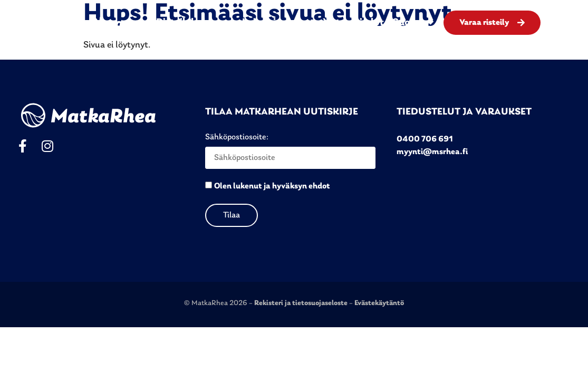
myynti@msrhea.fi (432, 152)
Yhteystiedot (353, 23)
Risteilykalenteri (195, 23)
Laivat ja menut (278, 23)
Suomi (413, 23)
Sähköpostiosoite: (290, 151)
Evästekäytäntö (379, 303)
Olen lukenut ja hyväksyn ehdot (272, 186)
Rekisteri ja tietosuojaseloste (302, 303)
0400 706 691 (425, 139)
